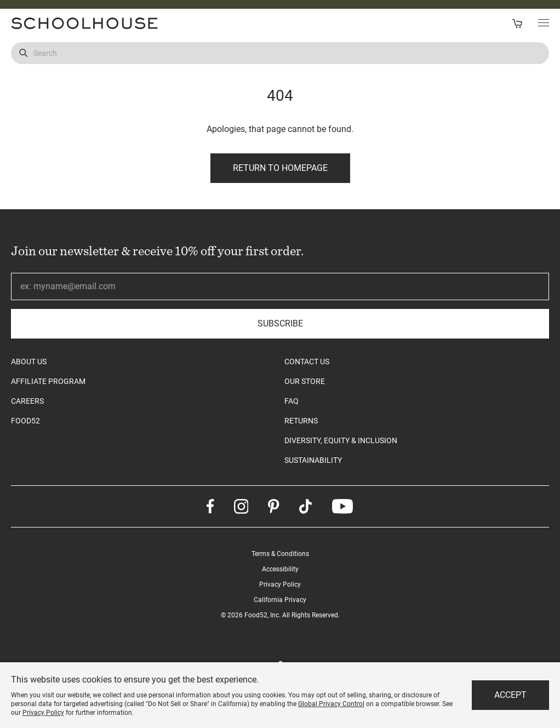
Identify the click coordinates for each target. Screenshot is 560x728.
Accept (510, 695)
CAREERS (27, 401)
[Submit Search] (23, 53)
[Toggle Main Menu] (544, 24)
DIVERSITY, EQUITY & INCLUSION (341, 440)
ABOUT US (29, 362)
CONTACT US (307, 362)
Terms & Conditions (280, 554)
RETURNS (301, 421)
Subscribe (280, 323)
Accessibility (280, 569)
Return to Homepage (280, 168)
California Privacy (280, 600)
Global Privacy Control (331, 704)
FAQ (292, 401)
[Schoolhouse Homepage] (142, 23)
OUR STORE (305, 381)
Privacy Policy (280, 584)
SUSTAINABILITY (313, 460)
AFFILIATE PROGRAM (48, 381)
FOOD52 (25, 421)
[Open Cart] (517, 23)
